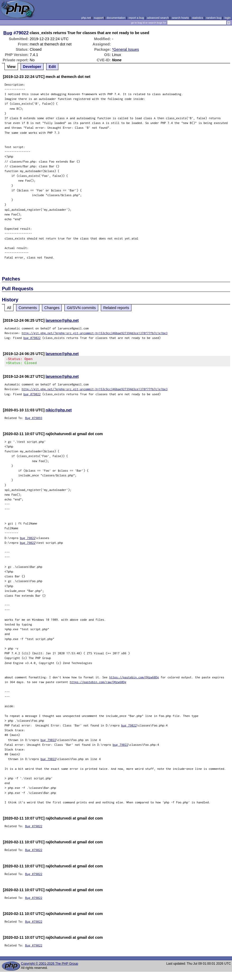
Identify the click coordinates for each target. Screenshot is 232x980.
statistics (198, 18)
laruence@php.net (62, 320)
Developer (32, 67)
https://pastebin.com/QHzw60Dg (134, 679)
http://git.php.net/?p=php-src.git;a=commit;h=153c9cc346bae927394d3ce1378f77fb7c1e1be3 (95, 333)
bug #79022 (32, 338)
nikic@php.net (59, 412)
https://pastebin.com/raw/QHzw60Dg (98, 684)
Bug (8, 33)
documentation (116, 18)
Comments (28, 308)
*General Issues (125, 49)
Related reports (116, 308)
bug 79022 (28, 539)
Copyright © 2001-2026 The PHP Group (49, 965)
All (9, 308)
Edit (52, 67)
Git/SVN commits (81, 308)
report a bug (136, 18)
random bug (214, 18)
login (228, 18)
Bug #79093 (34, 419)
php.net (86, 18)
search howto (180, 18)
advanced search (158, 18)
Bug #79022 (34, 828)
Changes (52, 308)
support (99, 18)
